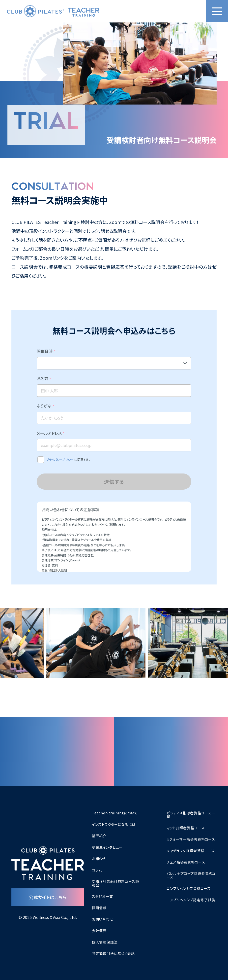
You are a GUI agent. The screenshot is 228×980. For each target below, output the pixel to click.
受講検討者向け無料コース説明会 (115, 883)
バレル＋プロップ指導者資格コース (191, 875)
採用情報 (99, 908)
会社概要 (99, 931)
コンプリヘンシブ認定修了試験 (191, 900)
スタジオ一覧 (102, 896)
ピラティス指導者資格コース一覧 (191, 815)
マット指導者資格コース (185, 828)
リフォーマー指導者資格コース (191, 839)
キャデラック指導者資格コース (191, 851)
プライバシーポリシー (60, 467)
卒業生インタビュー (107, 847)
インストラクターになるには (114, 824)
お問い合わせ (103, 919)
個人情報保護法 (105, 942)
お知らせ (99, 859)
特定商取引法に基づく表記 (113, 953)
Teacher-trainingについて (115, 813)
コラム (97, 870)
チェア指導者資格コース (186, 862)
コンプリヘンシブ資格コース (189, 888)
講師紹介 (99, 836)
